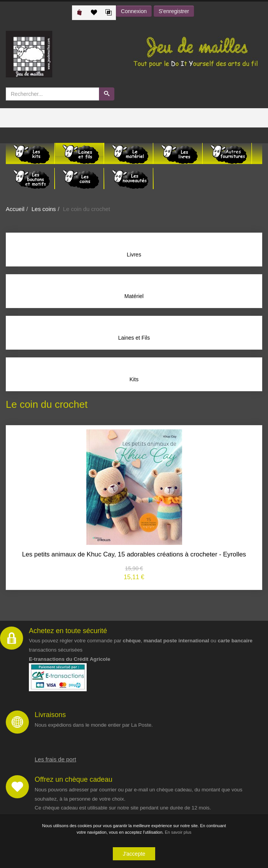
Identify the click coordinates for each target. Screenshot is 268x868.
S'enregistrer (174, 11)
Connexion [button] (134, 11)
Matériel (134, 296)
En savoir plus (178, 833)
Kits (134, 379)
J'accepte (134, 854)
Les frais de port (55, 759)
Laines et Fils (134, 338)
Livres (134, 255)
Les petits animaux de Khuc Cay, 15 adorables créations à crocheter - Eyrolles (134, 554)
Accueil (15, 209)
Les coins (44, 209)
